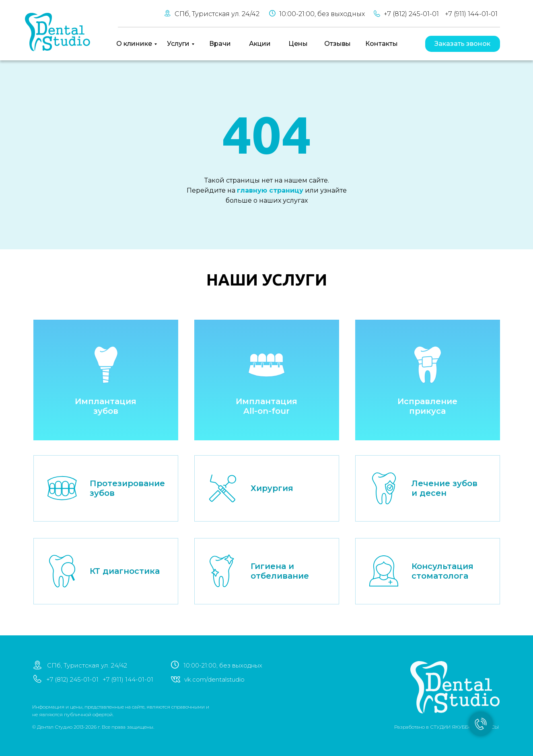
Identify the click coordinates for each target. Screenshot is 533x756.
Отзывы (337, 44)
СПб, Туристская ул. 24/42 (217, 14)
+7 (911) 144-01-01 (471, 14)
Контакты (382, 44)
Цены (298, 44)
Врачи (220, 44)
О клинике (134, 44)
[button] (463, 44)
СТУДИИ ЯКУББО (432, 727)
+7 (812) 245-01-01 (411, 14)
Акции (260, 44)
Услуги (178, 44)
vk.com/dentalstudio (196, 679)
